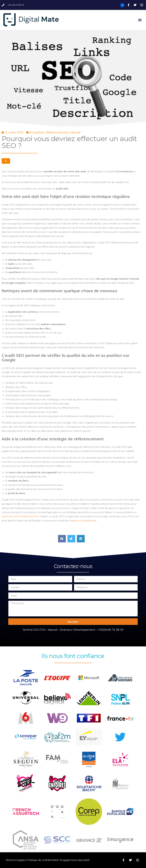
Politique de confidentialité (43, 860)
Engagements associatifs (75, 860)
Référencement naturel (63, 132)
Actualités (37, 132)
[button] (140, 20)
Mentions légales (16, 860)
